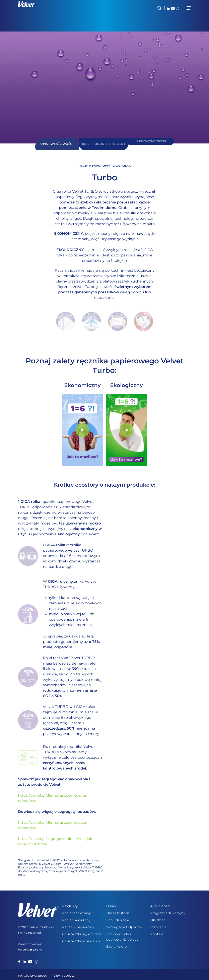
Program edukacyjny (168, 911)
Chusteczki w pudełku (81, 939)
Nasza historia (118, 911)
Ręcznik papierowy (78, 925)
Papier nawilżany (76, 918)
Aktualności (160, 904)
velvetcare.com (30, 947)
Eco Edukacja (118, 918)
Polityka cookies (63, 973)
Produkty (70, 904)
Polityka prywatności (33, 973)
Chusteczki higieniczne (82, 932)
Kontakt (157, 932)
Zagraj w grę (117, 944)
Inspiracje (158, 925)
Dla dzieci (158, 918)
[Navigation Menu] (189, 8)
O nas (111, 904)
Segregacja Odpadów (124, 925)
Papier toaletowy (77, 911)
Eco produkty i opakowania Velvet (122, 935)
